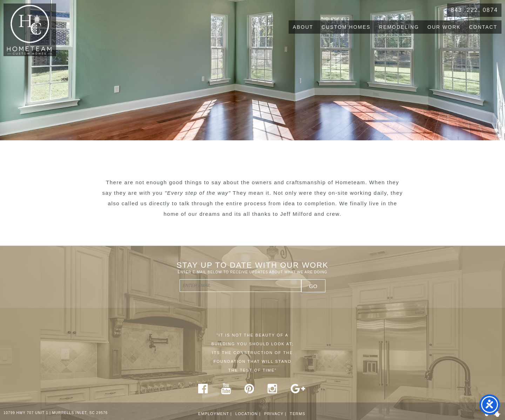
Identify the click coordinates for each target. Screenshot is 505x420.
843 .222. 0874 (474, 10)
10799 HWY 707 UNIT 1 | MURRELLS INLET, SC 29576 (56, 413)
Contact (483, 27)
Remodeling (399, 27)
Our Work (444, 27)
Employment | (215, 414)
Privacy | (275, 414)
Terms (297, 414)
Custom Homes (346, 27)
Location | (248, 414)
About (303, 27)
